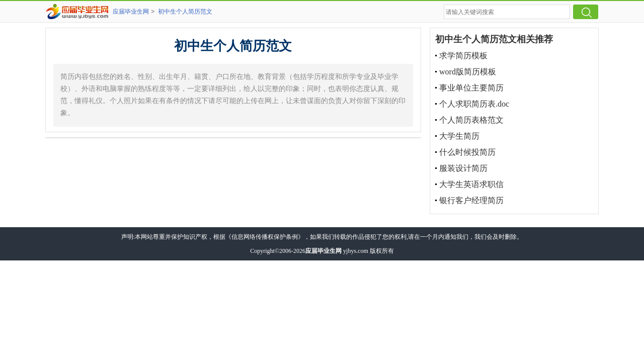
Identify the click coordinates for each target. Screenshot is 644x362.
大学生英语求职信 (471, 184)
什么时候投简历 (467, 152)
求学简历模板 (463, 56)
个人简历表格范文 (471, 120)
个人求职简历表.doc (474, 104)
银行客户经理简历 (471, 200)
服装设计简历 (463, 168)
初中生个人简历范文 (185, 12)
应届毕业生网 (131, 12)
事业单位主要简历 (471, 88)
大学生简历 (459, 136)
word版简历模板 (468, 72)
